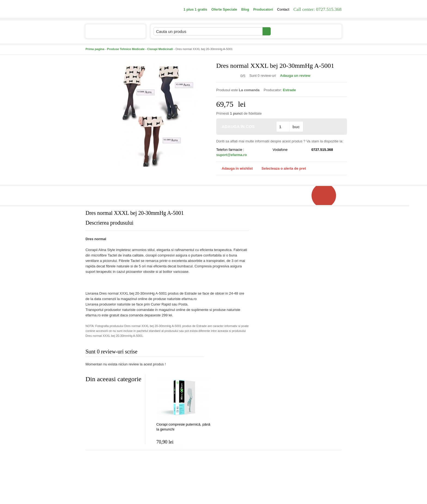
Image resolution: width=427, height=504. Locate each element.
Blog (245, 9)
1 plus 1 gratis (195, 9)
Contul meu (289, 31)
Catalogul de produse (112, 34)
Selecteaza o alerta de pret (281, 169)
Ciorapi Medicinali (160, 49)
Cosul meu (323, 31)
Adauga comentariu (230, 353)
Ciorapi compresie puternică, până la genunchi (183, 427)
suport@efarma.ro (231, 155)
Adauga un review (295, 76)
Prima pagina (95, 49)
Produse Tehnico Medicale (126, 49)
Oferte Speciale (224, 9)
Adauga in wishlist (234, 168)
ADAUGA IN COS (246, 126)
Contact (283, 9)
